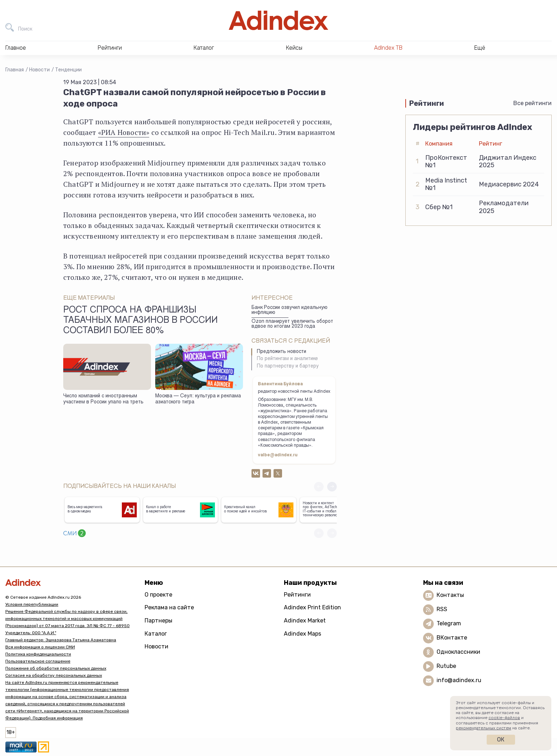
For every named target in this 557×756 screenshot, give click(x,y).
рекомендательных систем (483, 728)
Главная (15, 70)
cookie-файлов (504, 718)
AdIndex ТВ (388, 48)
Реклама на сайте (169, 607)
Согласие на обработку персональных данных (54, 675)
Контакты (450, 595)
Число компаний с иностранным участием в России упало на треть (103, 399)
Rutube (446, 666)
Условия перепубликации (32, 604)
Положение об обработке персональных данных (56, 668)
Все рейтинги (532, 103)
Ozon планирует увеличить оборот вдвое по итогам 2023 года (292, 324)
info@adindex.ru (459, 680)
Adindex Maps (302, 634)
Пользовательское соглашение (38, 661)
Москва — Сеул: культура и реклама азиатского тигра (198, 399)
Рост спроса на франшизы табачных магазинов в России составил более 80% (140, 321)
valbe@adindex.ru (278, 455)
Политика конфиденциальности (38, 654)
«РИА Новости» (124, 132)
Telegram (449, 623)
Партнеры (158, 621)
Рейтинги (297, 595)
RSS (442, 609)
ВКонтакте (452, 638)
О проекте (158, 595)
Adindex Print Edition (312, 607)
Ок (501, 739)
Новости (39, 70)
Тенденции (68, 70)
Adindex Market (305, 621)
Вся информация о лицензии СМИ (40, 647)
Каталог (156, 634)
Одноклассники (458, 652)
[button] (332, 487)
